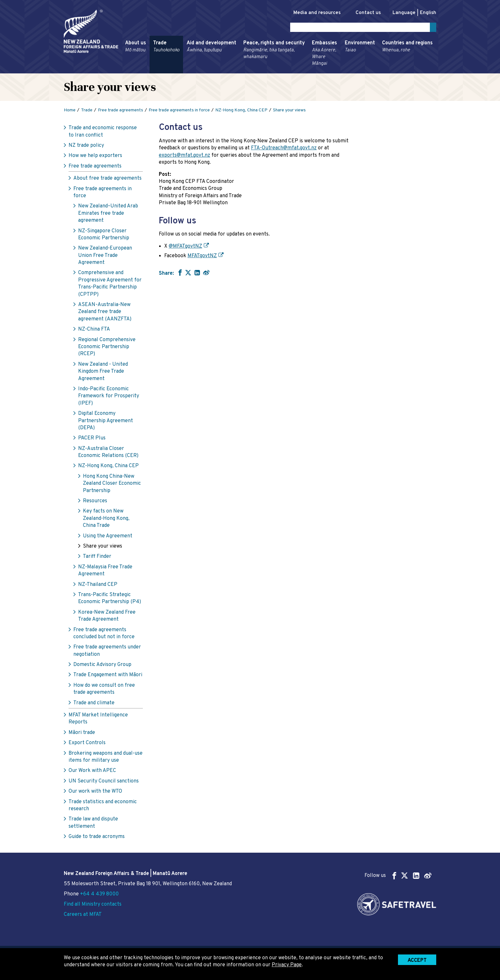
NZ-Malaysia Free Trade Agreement (105, 572)
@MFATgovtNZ (185, 247)
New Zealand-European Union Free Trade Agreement (105, 257)
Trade (166, 48)
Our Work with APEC (92, 772)
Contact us (365, 13)
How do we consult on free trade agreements (104, 690)
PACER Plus (92, 439)
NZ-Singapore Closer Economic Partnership (104, 236)
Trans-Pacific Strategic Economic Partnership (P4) (110, 600)
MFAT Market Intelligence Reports (98, 720)
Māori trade (82, 734)
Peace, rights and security (274, 51)
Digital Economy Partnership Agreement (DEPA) (106, 422)
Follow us (398, 875)
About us (136, 48)
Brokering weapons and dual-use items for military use (106, 758)
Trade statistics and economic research (103, 806)
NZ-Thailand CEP (98, 586)
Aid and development (211, 48)
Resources (95, 502)
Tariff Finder (97, 558)
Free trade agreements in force (103, 193)
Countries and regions (407, 48)
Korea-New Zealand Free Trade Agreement (107, 617)
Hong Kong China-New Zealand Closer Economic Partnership (112, 485)
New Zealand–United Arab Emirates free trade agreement (108, 215)
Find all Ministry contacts (93, 904)
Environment (360, 48)
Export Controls (87, 744)
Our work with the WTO (95, 793)
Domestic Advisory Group (102, 666)
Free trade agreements (95, 168)
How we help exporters (95, 157)
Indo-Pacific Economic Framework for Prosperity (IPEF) (109, 397)
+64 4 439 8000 (99, 894)
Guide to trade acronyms (97, 838)
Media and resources (310, 13)
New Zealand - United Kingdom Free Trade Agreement (103, 373)
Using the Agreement (108, 537)
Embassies (325, 55)
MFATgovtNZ (202, 257)
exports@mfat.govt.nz (184, 157)
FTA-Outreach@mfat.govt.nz (284, 149)
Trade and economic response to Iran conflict (103, 133)
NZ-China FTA (94, 331)
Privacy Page (287, 965)
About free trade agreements (107, 180)
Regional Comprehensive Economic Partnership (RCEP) (107, 348)
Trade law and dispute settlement (93, 824)
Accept (417, 961)
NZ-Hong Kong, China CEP (108, 467)
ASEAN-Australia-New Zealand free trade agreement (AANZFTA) (105, 313)
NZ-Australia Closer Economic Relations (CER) (108, 453)
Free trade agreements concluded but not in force (104, 634)
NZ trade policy (86, 147)
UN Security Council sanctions (104, 782)
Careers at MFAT (83, 915)
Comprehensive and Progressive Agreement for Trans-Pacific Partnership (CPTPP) (110, 285)
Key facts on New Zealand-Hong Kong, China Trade (106, 520)
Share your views (103, 548)
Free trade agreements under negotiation (107, 652)
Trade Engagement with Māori (108, 676)
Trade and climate (94, 704)
